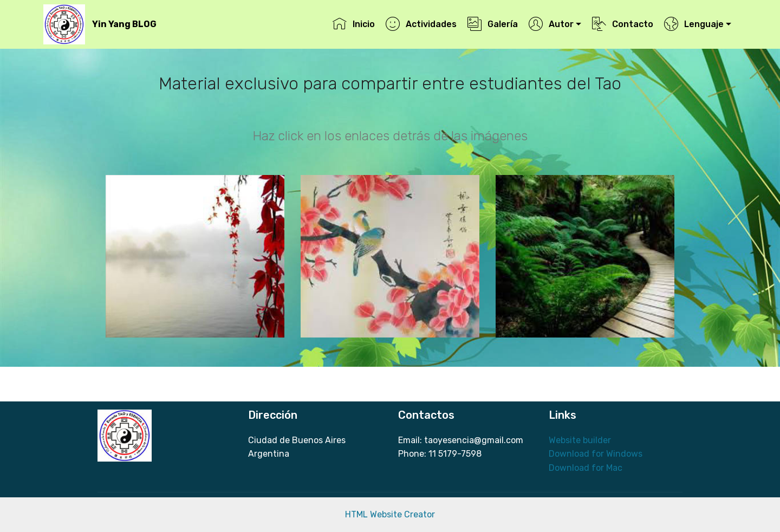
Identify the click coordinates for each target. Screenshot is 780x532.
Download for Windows (596, 454)
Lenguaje (694, 24)
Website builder (580, 440)
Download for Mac (586, 468)
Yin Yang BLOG (124, 24)
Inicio (353, 24)
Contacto (622, 24)
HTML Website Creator (390, 514)
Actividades (421, 24)
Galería (492, 24)
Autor (551, 24)
